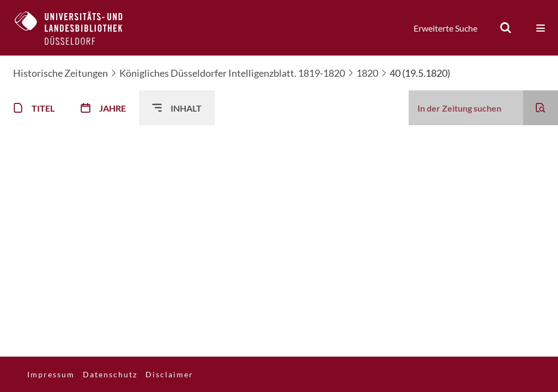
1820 (367, 73)
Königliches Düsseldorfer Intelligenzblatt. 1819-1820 (232, 73)
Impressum (51, 374)
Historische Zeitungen (60, 73)
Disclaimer (169, 374)
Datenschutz (110, 374)
